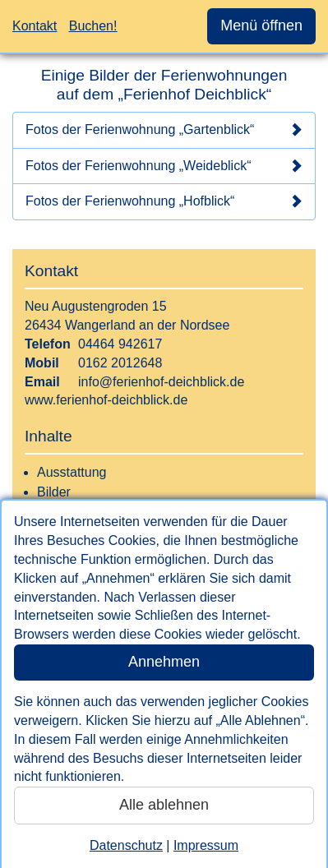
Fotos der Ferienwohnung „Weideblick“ (164, 166)
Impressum (206, 845)
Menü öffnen (261, 25)
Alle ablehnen (164, 805)
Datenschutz (126, 845)
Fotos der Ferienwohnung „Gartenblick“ (164, 130)
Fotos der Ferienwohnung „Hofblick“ (164, 201)
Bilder (54, 492)
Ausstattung (72, 472)
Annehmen (164, 662)
